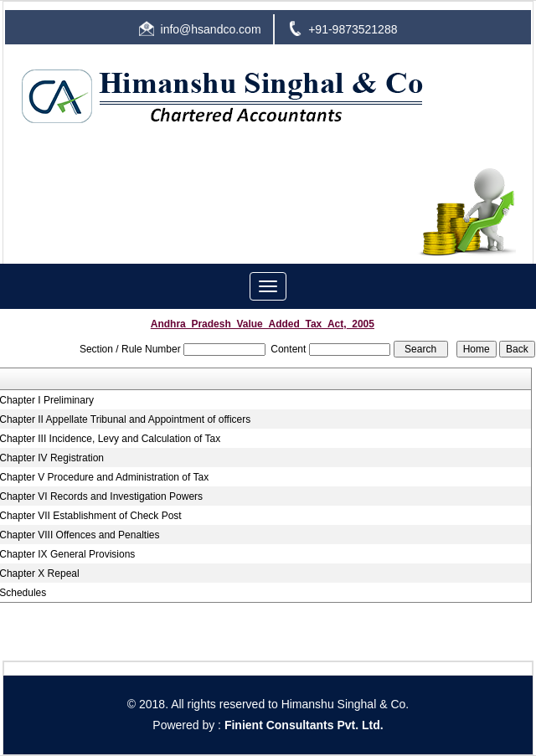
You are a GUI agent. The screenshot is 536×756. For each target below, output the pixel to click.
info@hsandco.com (211, 29)
